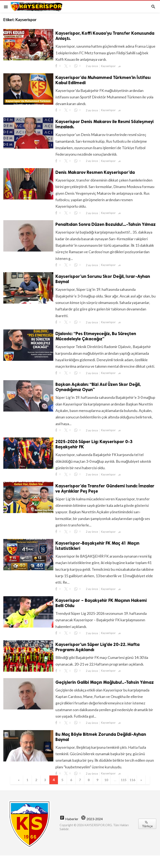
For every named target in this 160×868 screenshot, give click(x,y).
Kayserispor (109, 66)
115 (126, 792)
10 (107, 792)
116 (135, 792)
